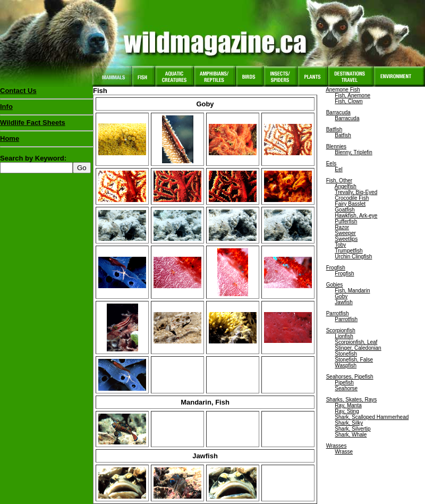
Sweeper (345, 233)
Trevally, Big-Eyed (356, 192)
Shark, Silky (349, 423)
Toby (340, 245)
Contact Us (18, 91)
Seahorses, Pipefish (350, 377)
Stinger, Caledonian (358, 348)
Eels (331, 163)
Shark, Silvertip (352, 429)
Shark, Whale (351, 435)
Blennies (336, 146)
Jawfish (343, 302)
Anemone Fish (343, 90)
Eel (338, 169)
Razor (342, 227)
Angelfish (346, 186)
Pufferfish (346, 221)
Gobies (335, 285)
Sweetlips (346, 239)
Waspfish (346, 366)
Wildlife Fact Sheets (46, 125)
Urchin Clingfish (353, 257)
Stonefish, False (354, 360)
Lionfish (344, 336)
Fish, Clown (348, 101)
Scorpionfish (341, 330)
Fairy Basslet (350, 204)
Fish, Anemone (352, 95)
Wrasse (344, 452)
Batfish (334, 129)
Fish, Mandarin (352, 291)
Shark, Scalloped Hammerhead (372, 417)
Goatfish (345, 210)
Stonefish (346, 354)
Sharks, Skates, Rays (352, 400)
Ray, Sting (347, 411)
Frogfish (336, 268)
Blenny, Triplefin (353, 152)
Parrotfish (338, 313)
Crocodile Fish (352, 198)
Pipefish (344, 383)
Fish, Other (339, 180)
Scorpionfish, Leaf (356, 342)
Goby (341, 296)
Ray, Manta (348, 405)
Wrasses (337, 446)
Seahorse (346, 388)
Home (10, 138)
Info (6, 107)
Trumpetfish (348, 251)
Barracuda (338, 112)
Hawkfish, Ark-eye (356, 216)
